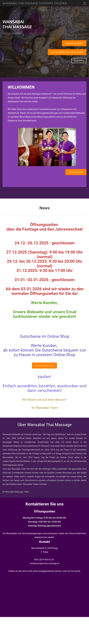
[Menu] (85, 3)
